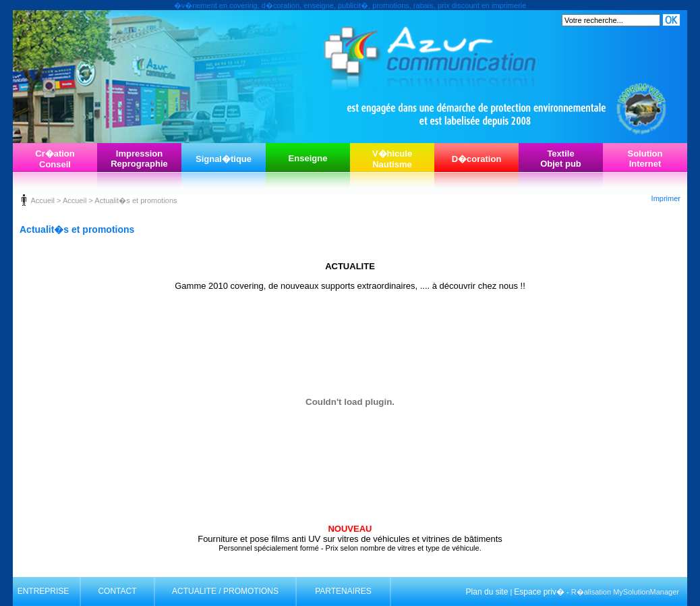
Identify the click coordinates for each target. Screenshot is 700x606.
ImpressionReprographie (139, 159)
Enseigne (308, 158)
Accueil (42, 200)
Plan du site (487, 592)
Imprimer (666, 198)
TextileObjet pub (561, 159)
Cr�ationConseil (55, 159)
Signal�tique (224, 159)
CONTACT (117, 591)
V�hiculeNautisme (392, 159)
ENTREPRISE (43, 591)
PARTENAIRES (343, 591)
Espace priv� (539, 592)
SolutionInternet (645, 159)
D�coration (477, 159)
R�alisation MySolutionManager (625, 592)
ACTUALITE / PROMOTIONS (225, 591)
